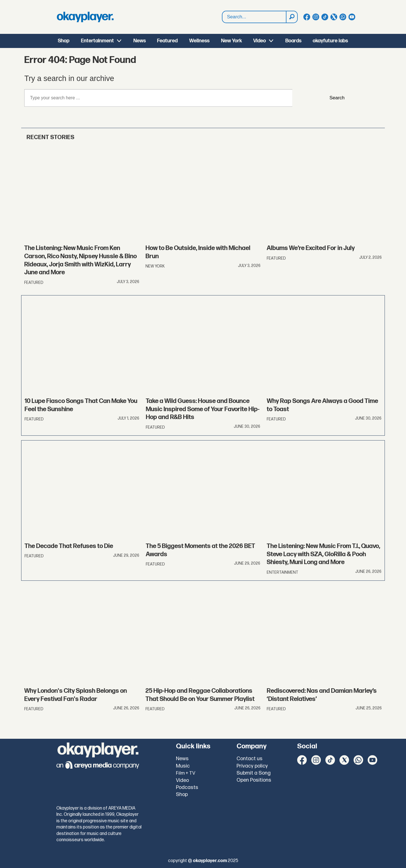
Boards (293, 41)
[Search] (292, 17)
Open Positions (254, 780)
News (140, 41)
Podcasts (187, 787)
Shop (64, 41)
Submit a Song (254, 773)
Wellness (199, 41)
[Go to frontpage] (85, 17)
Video (260, 41)
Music (183, 766)
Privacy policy (252, 766)
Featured (167, 41)
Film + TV (186, 773)
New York (231, 41)
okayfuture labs (330, 41)
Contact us (250, 759)
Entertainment (97, 41)
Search (222, 17)
